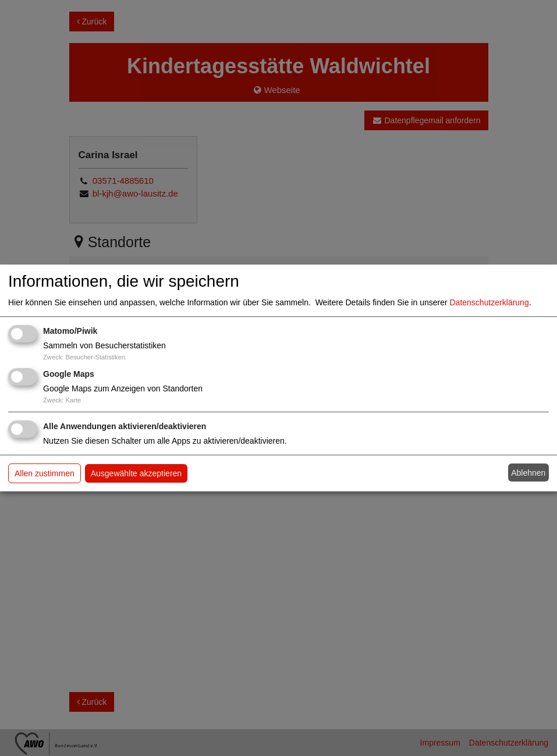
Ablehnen (528, 473)
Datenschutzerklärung (489, 302)
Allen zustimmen (45, 473)
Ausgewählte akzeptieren (136, 473)
